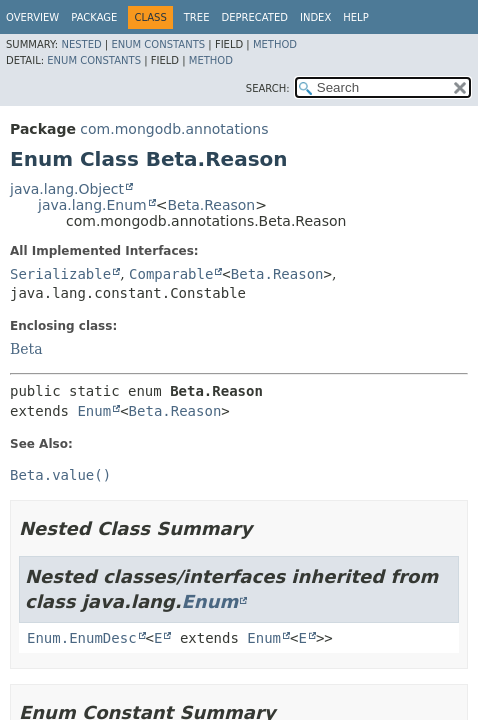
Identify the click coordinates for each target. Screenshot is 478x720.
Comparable (171, 274)
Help (355, 17)
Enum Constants (158, 44)
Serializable (60, 274)
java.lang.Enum (92, 205)
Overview (32, 17)
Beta (26, 349)
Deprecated (254, 17)
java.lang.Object (67, 189)
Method (275, 44)
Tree (197, 17)
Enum (94, 411)
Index (315, 17)
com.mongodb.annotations (174, 129)
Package (94, 17)
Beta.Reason (211, 205)
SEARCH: (268, 88)
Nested (81, 44)
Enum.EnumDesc (82, 638)
